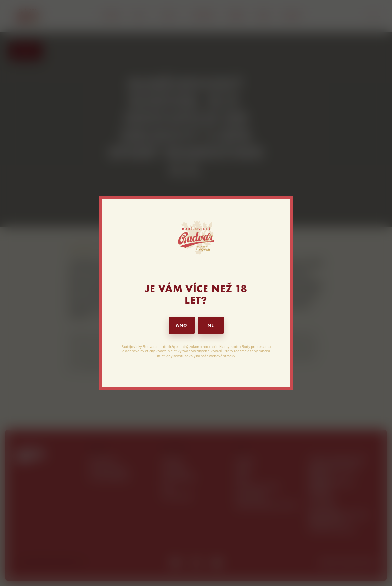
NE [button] (211, 325)
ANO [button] (181, 325)
